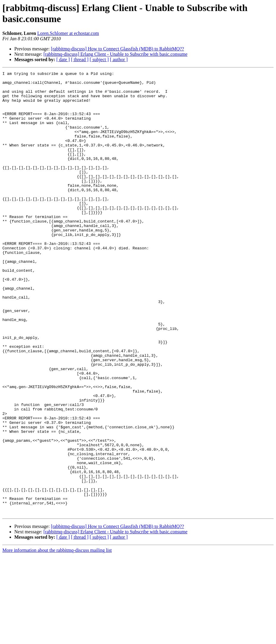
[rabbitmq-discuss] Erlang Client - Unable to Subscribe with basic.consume (115, 54)
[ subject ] (99, 60)
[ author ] (119, 60)
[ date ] (63, 60)
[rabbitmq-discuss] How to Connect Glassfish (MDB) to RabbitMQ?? (118, 49)
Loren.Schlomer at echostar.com (68, 33)
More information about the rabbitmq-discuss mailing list (57, 639)
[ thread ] (80, 60)
